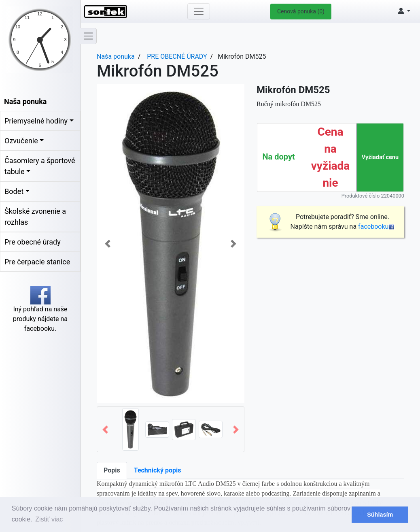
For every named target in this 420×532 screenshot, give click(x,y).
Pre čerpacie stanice (37, 262)
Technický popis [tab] (158, 470)
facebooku (376, 227)
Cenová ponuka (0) (301, 11)
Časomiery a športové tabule (40, 166)
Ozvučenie (21, 141)
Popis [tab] (112, 470)
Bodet (14, 191)
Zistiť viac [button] (49, 519)
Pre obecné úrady (33, 242)
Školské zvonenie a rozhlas (35, 217)
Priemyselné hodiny (36, 121)
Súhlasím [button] (380, 515)
